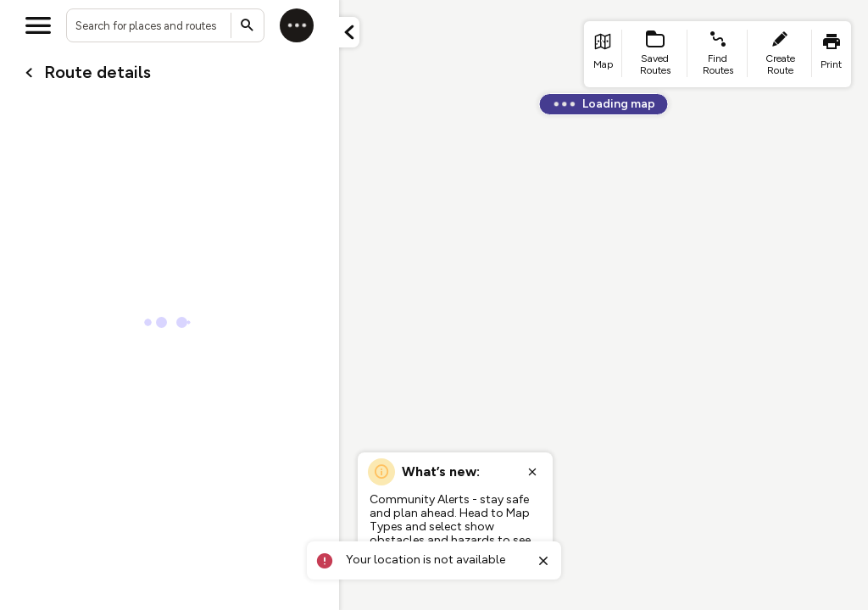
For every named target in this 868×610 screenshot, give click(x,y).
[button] (349, 32)
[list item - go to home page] (603, 54)
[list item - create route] (780, 54)
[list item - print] (832, 54)
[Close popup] (532, 472)
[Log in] (297, 25)
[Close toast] (543, 561)
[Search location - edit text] (165, 25)
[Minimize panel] (349, 32)
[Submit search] (248, 25)
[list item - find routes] (718, 54)
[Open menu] (38, 25)
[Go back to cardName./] (29, 73)
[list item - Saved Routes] (655, 54)
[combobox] (165, 25)
